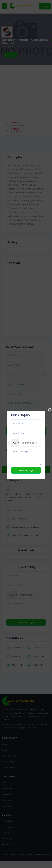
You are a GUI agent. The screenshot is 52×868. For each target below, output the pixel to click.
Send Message (26, 470)
